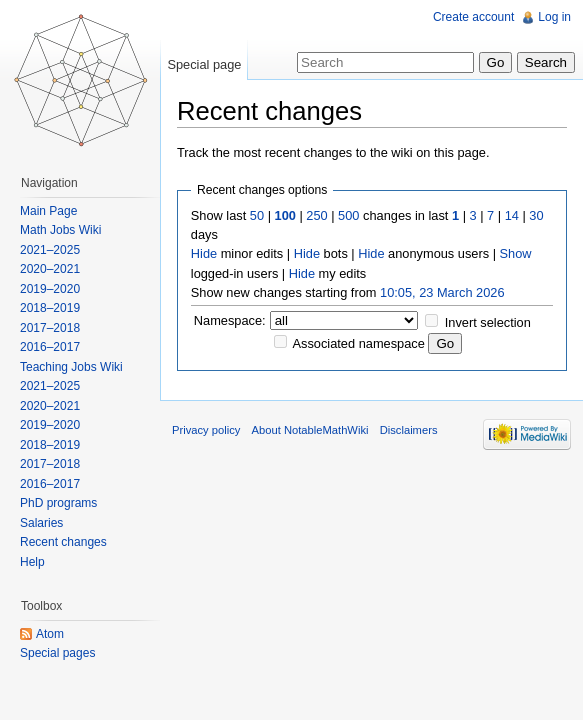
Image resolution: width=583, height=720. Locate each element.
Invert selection (488, 322)
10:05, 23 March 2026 (442, 292)
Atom (50, 634)
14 (512, 215)
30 (536, 215)
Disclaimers (409, 430)
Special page (204, 64)
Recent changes (63, 542)
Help (32, 562)
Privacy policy (206, 430)
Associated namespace (359, 343)
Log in (554, 17)
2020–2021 (50, 269)
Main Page (48, 211)
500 (348, 215)
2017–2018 (50, 328)
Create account (473, 17)
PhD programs (58, 503)
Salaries (41, 523)
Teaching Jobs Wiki (71, 367)
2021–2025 (50, 250)
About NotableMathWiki (310, 430)
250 (316, 215)
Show (516, 253)
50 (257, 215)
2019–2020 (50, 289)
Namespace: (230, 320)
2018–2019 (50, 308)
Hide (204, 253)
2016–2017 (50, 347)
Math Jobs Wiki (60, 230)
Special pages (57, 653)
